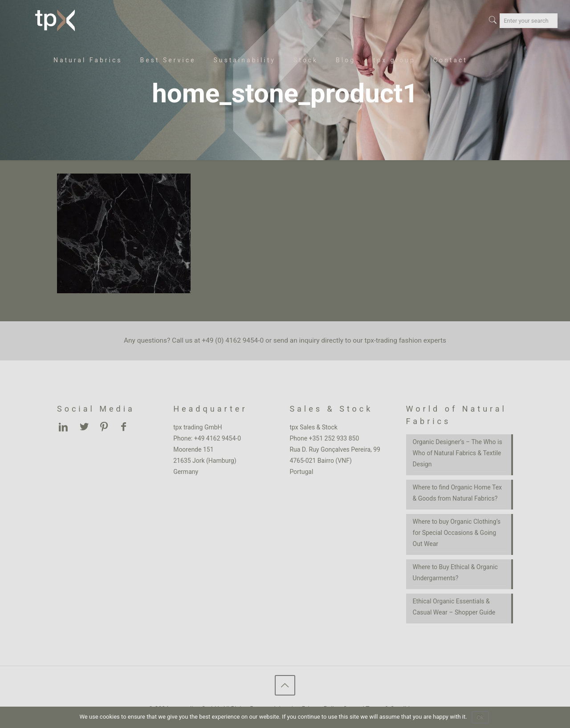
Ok (480, 717)
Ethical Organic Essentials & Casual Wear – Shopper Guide (454, 607)
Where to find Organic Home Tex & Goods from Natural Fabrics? (457, 493)
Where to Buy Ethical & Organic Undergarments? (455, 572)
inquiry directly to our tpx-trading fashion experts (373, 340)
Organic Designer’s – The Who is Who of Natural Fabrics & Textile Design (458, 453)
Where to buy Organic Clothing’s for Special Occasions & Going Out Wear (457, 533)
